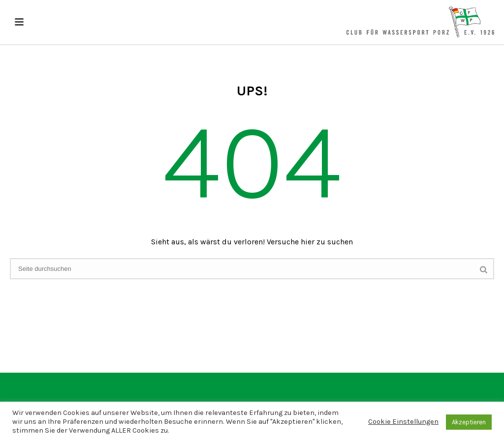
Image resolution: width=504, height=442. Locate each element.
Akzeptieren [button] (469, 422)
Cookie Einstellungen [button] (403, 422)
